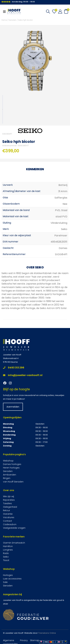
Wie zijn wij (8, 496)
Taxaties (7, 503)
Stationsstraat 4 (11, 358)
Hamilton (8, 546)
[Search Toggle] (48, 12)
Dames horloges (12, 464)
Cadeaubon (10, 524)
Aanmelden (13, 407)
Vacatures (9, 517)
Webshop (8, 461)
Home (4, 20)
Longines (8, 550)
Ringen (7, 478)
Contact (7, 521)
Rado (6, 553)
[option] (3, 109)
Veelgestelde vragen (14, 528)
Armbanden (10, 475)
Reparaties (9, 500)
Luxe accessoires (12, 579)
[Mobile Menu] (5, 12)
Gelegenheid (10, 507)
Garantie (8, 514)
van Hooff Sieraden (13, 482)
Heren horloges (11, 468)
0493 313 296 (14, 368)
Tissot (6, 560)
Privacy (24, 640)
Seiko (6, 557)
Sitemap (35, 640)
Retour (7, 510)
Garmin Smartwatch (14, 543)
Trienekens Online (47, 633)
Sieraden (12, 20)
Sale (5, 582)
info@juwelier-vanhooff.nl (23, 375)
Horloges (8, 575)
